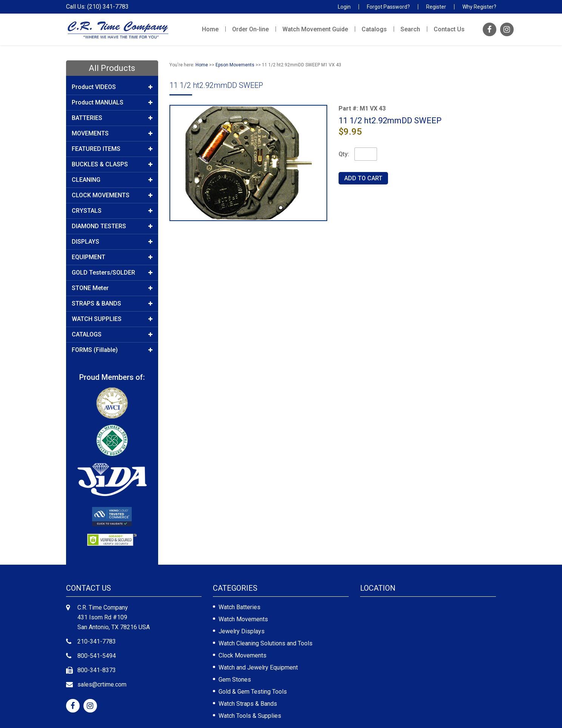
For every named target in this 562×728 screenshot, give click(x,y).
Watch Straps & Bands (248, 704)
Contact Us (449, 29)
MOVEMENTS (112, 134)
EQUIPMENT (112, 257)
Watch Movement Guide (315, 29)
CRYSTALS (112, 211)
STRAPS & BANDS (112, 304)
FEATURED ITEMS (112, 149)
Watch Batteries (239, 607)
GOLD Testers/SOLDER (112, 273)
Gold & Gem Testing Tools (253, 692)
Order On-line (250, 29)
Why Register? (479, 7)
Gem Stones (235, 680)
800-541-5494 (97, 656)
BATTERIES (112, 118)
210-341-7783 (97, 641)
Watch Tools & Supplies (250, 716)
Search (410, 29)
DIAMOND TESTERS (112, 226)
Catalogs (374, 29)
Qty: (344, 154)
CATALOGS (112, 335)
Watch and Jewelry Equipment (258, 667)
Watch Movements (243, 619)
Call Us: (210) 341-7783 (97, 7)
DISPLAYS (112, 242)
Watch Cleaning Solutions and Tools (266, 643)
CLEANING (112, 180)
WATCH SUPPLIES (112, 319)
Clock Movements (243, 655)
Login (344, 7)
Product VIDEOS (112, 87)
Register (436, 7)
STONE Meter (112, 288)
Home (210, 29)
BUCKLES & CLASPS (112, 164)
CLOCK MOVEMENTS (112, 195)
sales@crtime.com (102, 684)
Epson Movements (235, 65)
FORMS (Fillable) (112, 350)
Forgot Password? (388, 7)
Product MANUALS (112, 103)
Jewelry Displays (242, 631)
